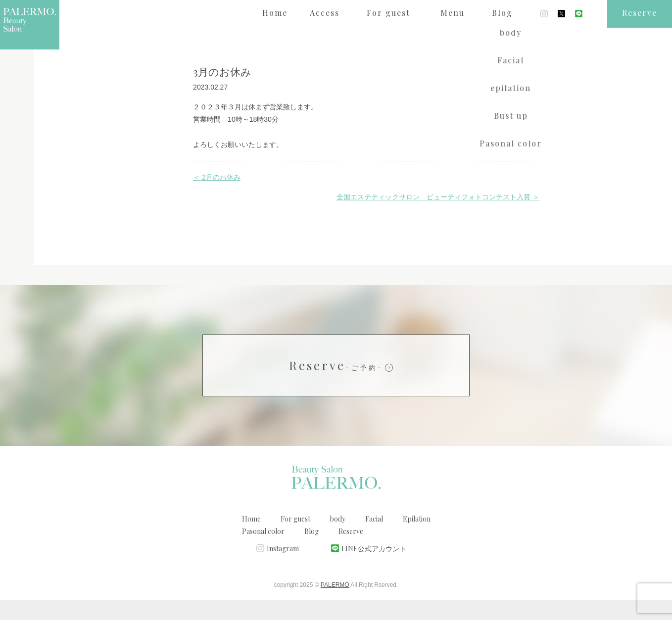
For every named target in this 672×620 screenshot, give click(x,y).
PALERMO (335, 605)
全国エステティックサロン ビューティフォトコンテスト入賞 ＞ (438, 217)
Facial (374, 539)
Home (251, 539)
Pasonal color (263, 551)
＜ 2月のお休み (217, 197)
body (338, 539)
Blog (312, 551)
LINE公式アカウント (374, 568)
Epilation (417, 539)
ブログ (85, 42)
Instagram (283, 568)
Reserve (336, 385)
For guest (295, 539)
